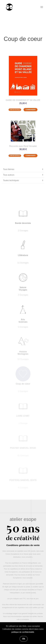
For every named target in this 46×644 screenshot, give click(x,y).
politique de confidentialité (23, 632)
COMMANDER (30, 110)
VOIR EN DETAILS (15, 110)
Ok (24, 639)
